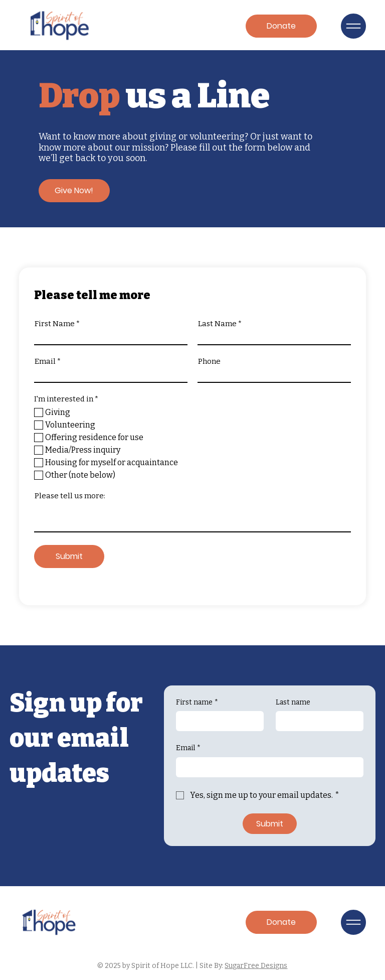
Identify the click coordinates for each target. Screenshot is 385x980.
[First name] (217, 721)
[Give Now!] (74, 191)
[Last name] (317, 721)
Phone (209, 362)
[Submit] (69, 556)
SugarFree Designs (256, 966)
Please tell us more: (70, 496)
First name (197, 703)
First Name (55, 324)
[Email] (267, 767)
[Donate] (281, 26)
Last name (293, 702)
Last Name (217, 324)
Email (45, 362)
